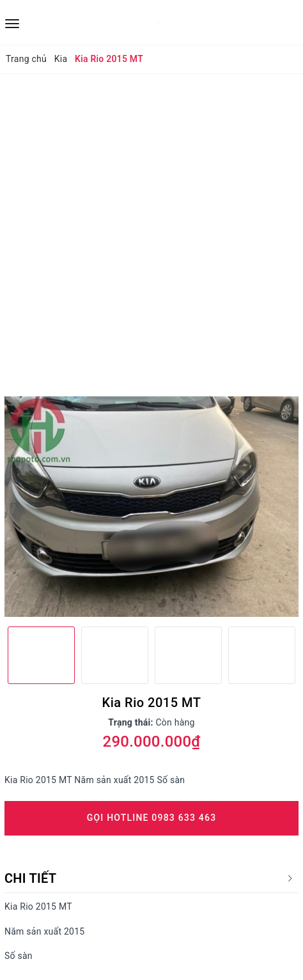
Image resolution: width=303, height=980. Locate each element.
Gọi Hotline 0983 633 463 (152, 818)
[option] (151, 507)
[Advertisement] (151, 232)
